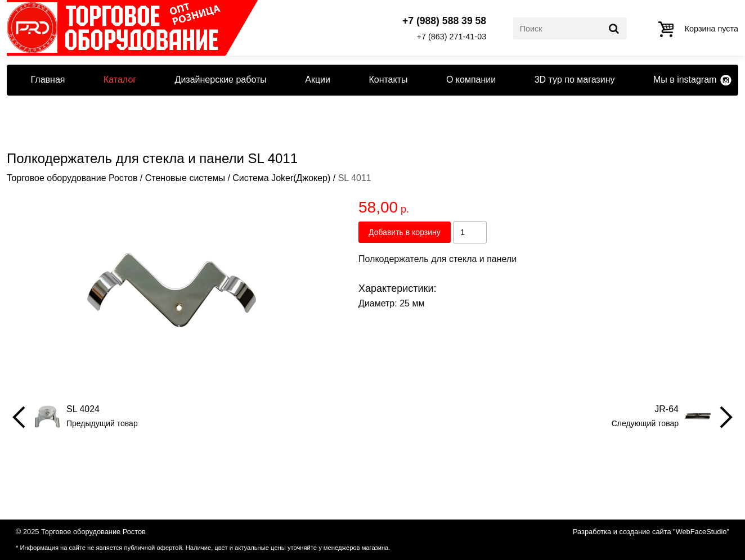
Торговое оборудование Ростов (72, 178)
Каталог (120, 80)
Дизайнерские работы (221, 80)
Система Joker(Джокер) (281, 178)
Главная (48, 80)
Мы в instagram (685, 80)
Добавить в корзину (405, 232)
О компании (471, 80)
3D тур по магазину (575, 80)
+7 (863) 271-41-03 (452, 37)
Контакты (388, 80)
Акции (318, 80)
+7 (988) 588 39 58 (444, 21)
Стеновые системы (185, 178)
